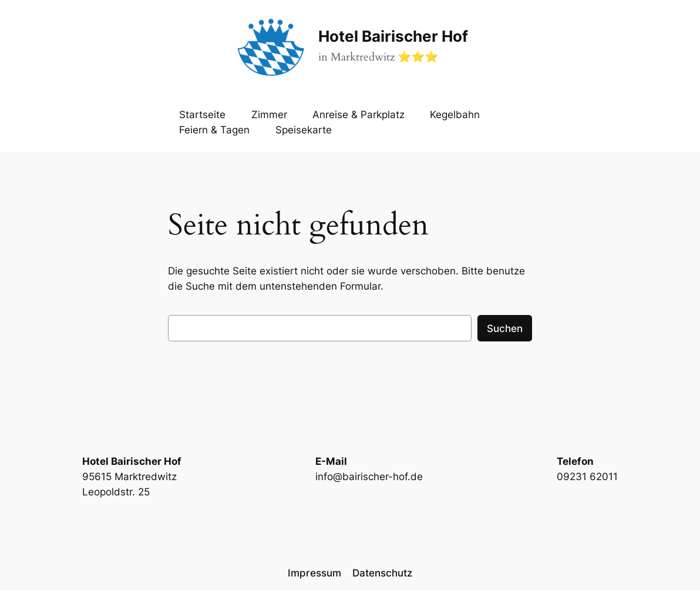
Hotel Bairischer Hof (393, 36)
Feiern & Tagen (214, 130)
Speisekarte (304, 130)
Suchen (505, 328)
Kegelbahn (455, 115)
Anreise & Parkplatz (359, 115)
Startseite (202, 115)
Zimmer (269, 115)
